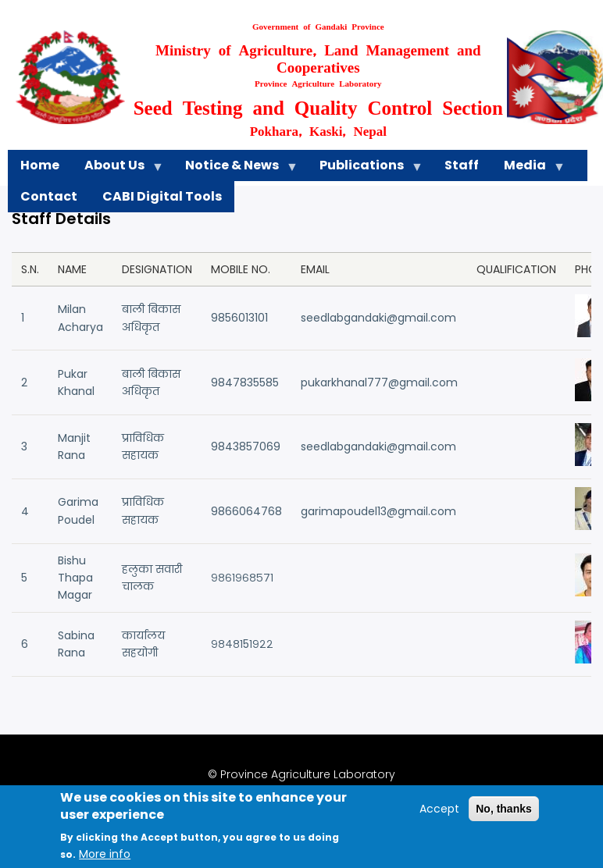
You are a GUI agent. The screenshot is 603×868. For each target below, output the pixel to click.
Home (40, 165)
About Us (118, 169)
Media (528, 169)
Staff (462, 165)
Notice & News (235, 169)
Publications (365, 169)
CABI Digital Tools (162, 196)
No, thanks (504, 817)
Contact (49, 196)
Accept (439, 817)
